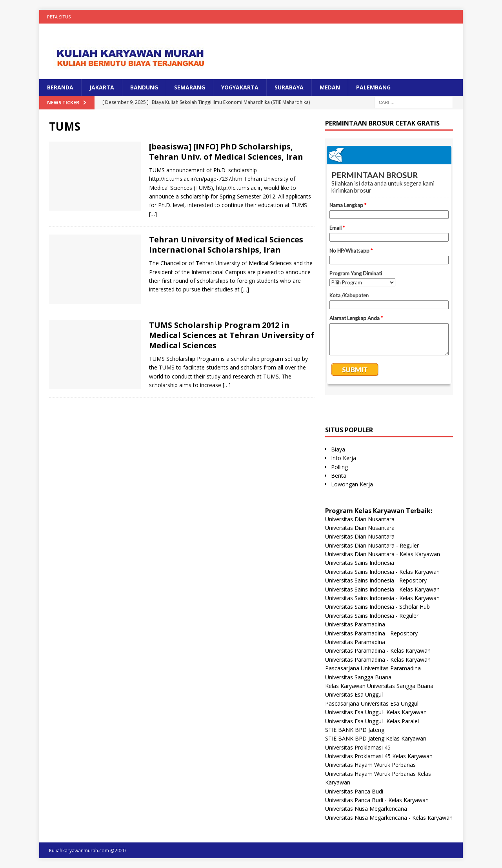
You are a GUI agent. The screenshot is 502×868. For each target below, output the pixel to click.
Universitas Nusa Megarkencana (366, 809)
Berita (339, 476)
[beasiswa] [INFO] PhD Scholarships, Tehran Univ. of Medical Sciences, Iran (226, 152)
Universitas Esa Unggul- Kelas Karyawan (376, 712)
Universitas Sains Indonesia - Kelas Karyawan (382, 572)
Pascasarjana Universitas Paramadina (373, 668)
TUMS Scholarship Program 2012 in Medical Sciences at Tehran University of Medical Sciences (232, 335)
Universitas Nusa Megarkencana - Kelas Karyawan (389, 818)
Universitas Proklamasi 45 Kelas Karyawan (379, 756)
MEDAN (330, 87)
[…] (153, 214)
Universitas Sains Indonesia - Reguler (372, 616)
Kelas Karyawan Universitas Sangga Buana (379, 686)
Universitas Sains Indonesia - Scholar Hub (377, 607)
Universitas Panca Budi (354, 791)
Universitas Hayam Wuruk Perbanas (370, 765)
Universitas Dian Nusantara (360, 519)
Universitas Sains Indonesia (360, 563)
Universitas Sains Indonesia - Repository (376, 580)
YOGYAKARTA (240, 87)
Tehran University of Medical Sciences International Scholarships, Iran (226, 245)
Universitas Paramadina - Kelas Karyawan (378, 651)
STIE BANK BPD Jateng (355, 730)
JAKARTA (102, 87)
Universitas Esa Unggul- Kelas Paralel (372, 721)
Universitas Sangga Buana (358, 677)
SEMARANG (190, 87)
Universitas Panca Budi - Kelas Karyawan (377, 800)
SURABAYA (289, 87)
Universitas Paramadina (355, 624)
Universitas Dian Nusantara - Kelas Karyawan (383, 554)
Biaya (338, 449)
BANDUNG (144, 87)
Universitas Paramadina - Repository (371, 633)
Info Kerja (344, 458)
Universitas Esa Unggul (354, 694)
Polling (339, 467)
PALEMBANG (373, 87)
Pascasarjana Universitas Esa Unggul (372, 703)
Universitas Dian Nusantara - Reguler (372, 545)
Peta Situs (59, 17)
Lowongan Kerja (352, 484)
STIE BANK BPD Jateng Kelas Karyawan (376, 738)
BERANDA (60, 87)
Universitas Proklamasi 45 (358, 747)
